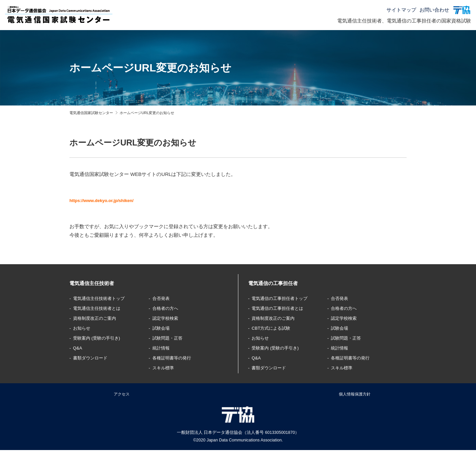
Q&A (79, 348)
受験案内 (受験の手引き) (101, 338)
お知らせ (84, 328)
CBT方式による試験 (275, 328)
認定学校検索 (168, 318)
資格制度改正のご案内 (99, 318)
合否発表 (163, 298)
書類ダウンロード (94, 358)
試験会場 (163, 328)
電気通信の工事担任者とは (282, 308)
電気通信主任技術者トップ (103, 298)
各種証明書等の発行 (175, 358)
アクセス (122, 396)
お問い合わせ (434, 10)
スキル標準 (165, 368)
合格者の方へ (168, 308)
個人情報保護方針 (355, 396)
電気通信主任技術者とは (101, 308)
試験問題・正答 (170, 338)
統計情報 (163, 348)
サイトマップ (401, 10)
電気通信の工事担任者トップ (284, 298)
